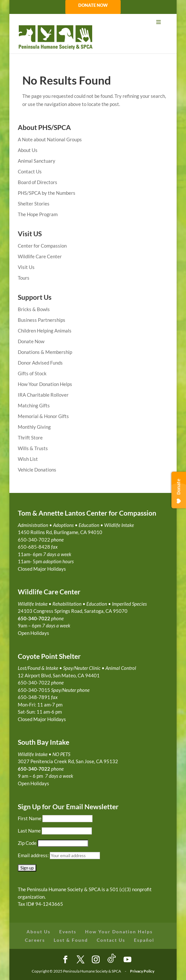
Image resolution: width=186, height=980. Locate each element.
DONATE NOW (93, 6)
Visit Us (26, 267)
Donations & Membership (45, 352)
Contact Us (30, 171)
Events (68, 932)
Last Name (29, 831)
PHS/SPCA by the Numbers (47, 193)
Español (144, 940)
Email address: (34, 855)
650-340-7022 (34, 769)
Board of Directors (38, 182)
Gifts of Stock (32, 373)
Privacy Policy (142, 971)
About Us (28, 150)
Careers (35, 940)
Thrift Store (30, 437)
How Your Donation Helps (45, 384)
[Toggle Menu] (93, 22)
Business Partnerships (42, 320)
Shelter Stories (34, 204)
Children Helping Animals (45, 331)
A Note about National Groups (50, 139)
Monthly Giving (34, 427)
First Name (30, 818)
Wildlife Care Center (40, 256)
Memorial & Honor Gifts (43, 416)
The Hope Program (38, 214)
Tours (24, 278)
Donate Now (31, 341)
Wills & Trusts (33, 448)
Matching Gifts (34, 405)
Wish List (28, 459)
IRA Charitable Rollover (43, 395)
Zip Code (27, 843)
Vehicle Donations (37, 470)
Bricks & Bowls (34, 309)
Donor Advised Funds (40, 363)
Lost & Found (71, 940)
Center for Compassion (42, 246)
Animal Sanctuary (37, 161)
